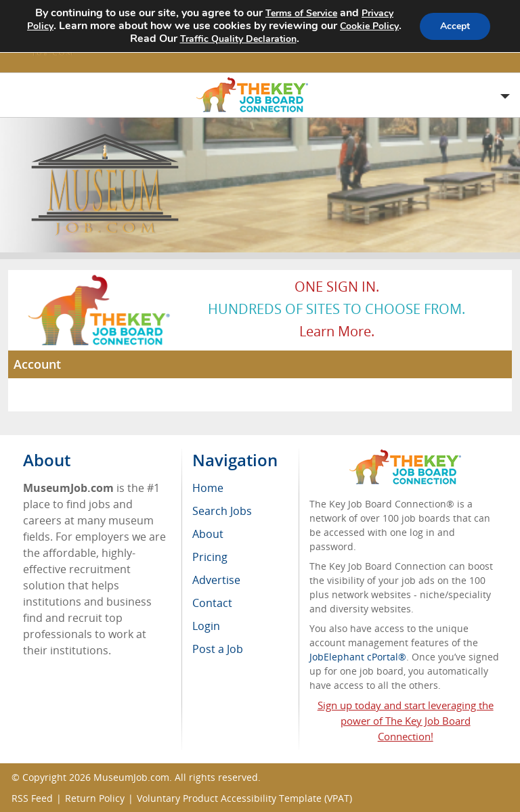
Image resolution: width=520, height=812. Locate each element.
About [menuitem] (208, 534)
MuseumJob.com (131, 777)
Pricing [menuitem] (210, 557)
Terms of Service (301, 13)
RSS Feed (32, 798)
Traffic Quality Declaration (254, 39)
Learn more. (337, 331)
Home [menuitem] (208, 488)
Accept (455, 26)
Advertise (216, 580)
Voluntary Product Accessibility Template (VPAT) (244, 798)
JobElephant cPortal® (358, 657)
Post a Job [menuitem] (218, 649)
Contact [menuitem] (212, 603)
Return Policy (95, 798)
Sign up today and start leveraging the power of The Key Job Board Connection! (406, 721)
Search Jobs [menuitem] (222, 511)
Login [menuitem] (206, 626)
